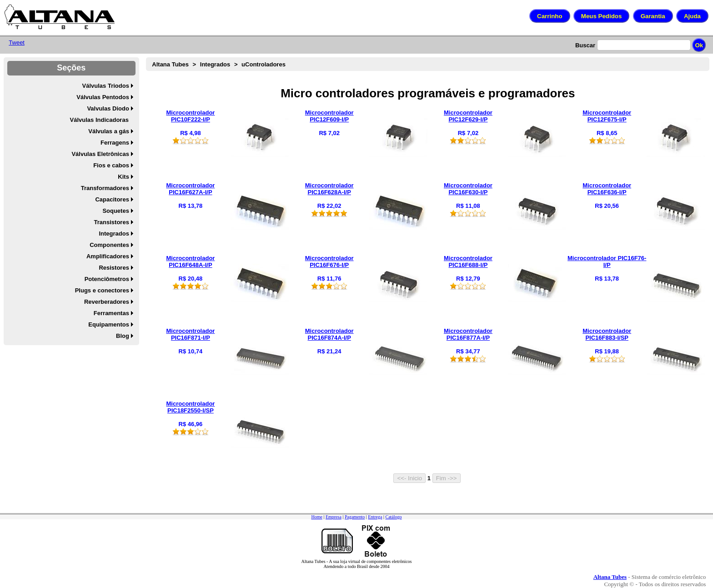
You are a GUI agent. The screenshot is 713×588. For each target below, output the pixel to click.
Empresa (334, 517)
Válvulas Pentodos (103, 97)
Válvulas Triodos (106, 86)
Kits (123, 177)
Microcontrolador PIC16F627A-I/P (190, 189)
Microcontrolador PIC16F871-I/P (190, 334)
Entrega (375, 517)
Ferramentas (111, 313)
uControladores (264, 64)
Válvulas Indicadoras (99, 120)
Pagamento (355, 517)
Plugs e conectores (102, 290)
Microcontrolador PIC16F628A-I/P (329, 189)
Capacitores (112, 199)
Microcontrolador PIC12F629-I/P (468, 116)
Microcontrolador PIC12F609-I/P (329, 116)
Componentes (109, 245)
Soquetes (116, 211)
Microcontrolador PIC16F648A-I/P (190, 261)
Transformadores (105, 188)
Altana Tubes (170, 64)
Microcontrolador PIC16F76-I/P (607, 261)
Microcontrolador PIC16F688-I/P (468, 261)
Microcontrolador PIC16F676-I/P (329, 261)
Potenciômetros (107, 279)
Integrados (114, 234)
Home (316, 517)
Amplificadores (108, 256)
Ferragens (115, 143)
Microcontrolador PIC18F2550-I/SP (190, 407)
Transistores (112, 222)
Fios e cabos (111, 165)
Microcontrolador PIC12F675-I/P (607, 116)
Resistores (114, 268)
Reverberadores (107, 302)
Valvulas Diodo (108, 108)
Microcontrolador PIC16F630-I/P (468, 189)
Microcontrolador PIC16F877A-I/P (468, 334)
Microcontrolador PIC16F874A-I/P (329, 334)
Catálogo (393, 517)
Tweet (17, 43)
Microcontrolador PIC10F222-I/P (190, 116)
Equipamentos (109, 324)
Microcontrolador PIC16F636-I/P (607, 189)
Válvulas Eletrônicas (100, 154)
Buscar (585, 45)
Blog (123, 336)
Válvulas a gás (109, 131)
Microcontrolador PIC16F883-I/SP (607, 334)
